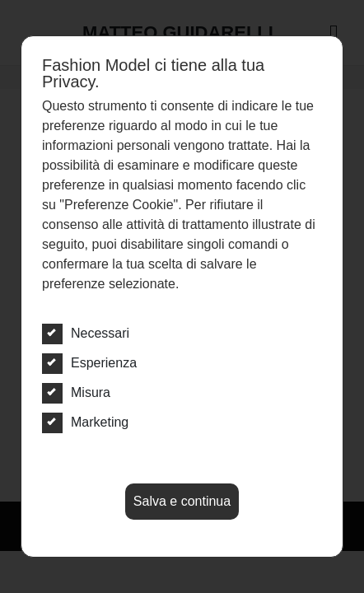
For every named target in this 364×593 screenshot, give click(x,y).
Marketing (85, 423)
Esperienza (89, 363)
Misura (76, 393)
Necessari (86, 334)
